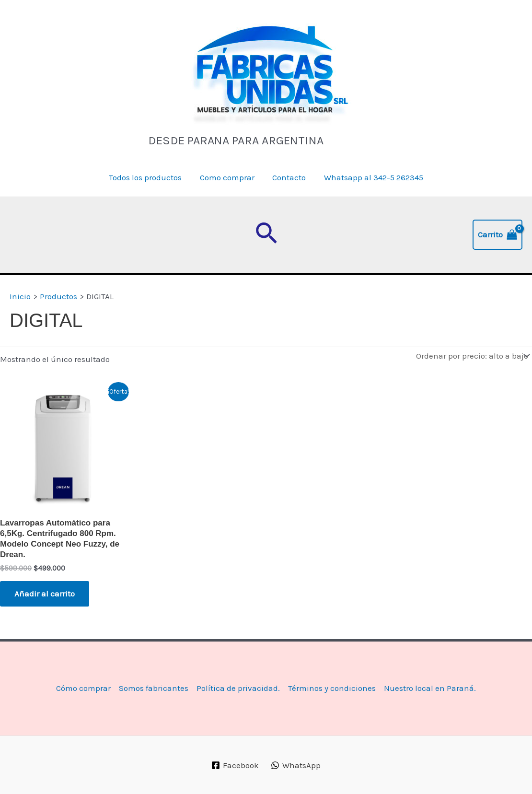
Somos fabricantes (154, 688)
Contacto (289, 177)
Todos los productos (148, 177)
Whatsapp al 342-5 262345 (371, 177)
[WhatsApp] (296, 765)
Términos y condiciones (332, 688)
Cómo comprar (83, 688)
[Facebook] (235, 765)
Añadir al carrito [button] (45, 594)
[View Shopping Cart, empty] (497, 235)
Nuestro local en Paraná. (430, 688)
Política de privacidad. (238, 688)
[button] (266, 235)
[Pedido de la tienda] (472, 356)
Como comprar (228, 177)
